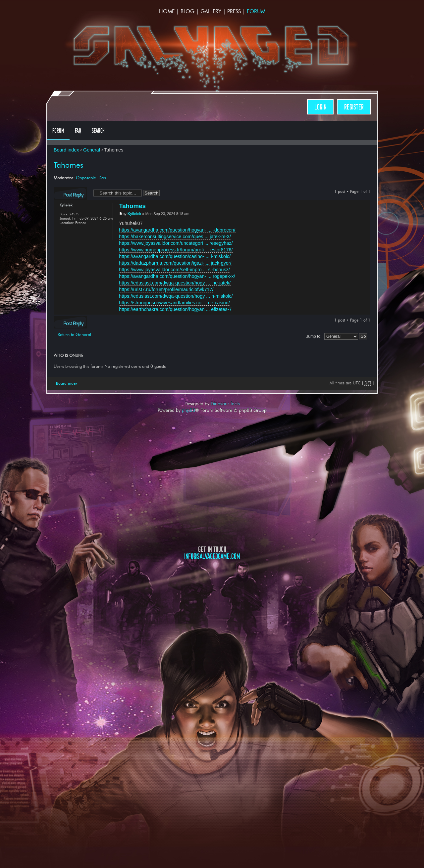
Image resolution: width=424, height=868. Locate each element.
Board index (66, 150)
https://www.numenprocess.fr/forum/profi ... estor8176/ (176, 250)
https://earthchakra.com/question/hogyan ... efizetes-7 (175, 309)
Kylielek (134, 214)
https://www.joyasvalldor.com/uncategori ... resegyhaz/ (176, 243)
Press (234, 11)
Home (167, 11)
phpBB (188, 410)
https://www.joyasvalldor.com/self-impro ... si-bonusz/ (174, 270)
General (92, 150)
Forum (256, 11)
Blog (187, 11)
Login (320, 107)
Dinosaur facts (225, 404)
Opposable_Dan (91, 178)
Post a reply (70, 194)
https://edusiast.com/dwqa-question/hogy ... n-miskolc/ (176, 296)
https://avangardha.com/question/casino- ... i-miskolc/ (175, 256)
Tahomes (68, 165)
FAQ (78, 131)
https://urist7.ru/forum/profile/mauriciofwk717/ (166, 289)
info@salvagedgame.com (212, 556)
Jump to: (314, 336)
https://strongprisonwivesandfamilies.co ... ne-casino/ (174, 303)
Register (354, 107)
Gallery (211, 11)
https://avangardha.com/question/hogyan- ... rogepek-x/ (177, 276)
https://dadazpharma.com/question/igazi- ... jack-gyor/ (175, 263)
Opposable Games (212, 616)
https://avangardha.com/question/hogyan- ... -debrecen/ (177, 230)
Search (98, 131)
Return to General (74, 334)
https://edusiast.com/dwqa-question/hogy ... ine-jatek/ (175, 283)
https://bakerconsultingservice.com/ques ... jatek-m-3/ (175, 237)
